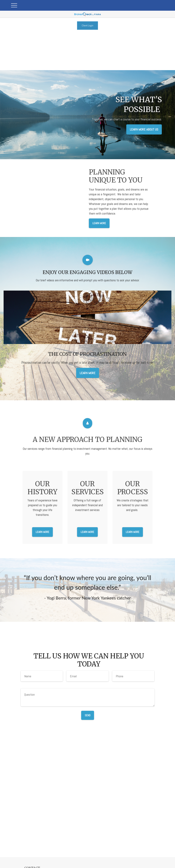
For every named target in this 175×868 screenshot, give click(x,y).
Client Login (87, 25)
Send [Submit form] (88, 715)
